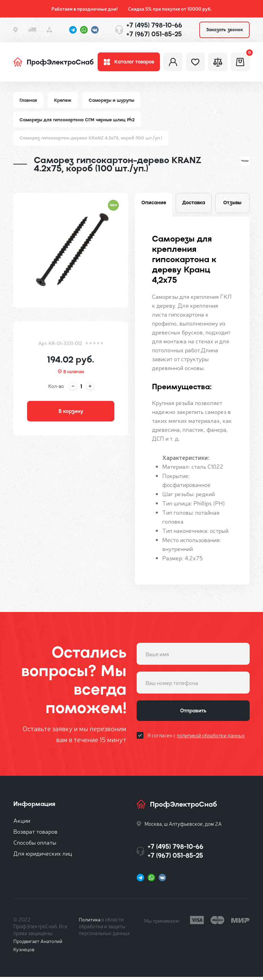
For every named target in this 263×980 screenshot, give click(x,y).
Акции (22, 823)
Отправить (193, 714)
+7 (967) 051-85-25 (154, 34)
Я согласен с (196, 740)
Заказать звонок (224, 30)
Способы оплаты (35, 845)
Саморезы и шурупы (113, 102)
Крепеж (64, 102)
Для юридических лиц (43, 856)
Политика (90, 922)
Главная (28, 102)
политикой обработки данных (211, 740)
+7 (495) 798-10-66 (154, 25)
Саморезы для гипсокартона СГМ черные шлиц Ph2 (78, 121)
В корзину (71, 414)
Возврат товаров (35, 834)
